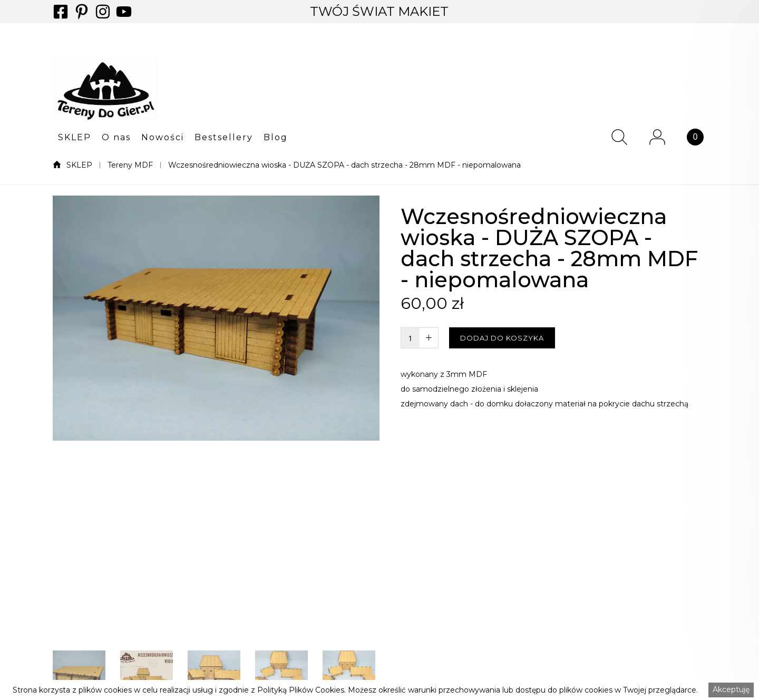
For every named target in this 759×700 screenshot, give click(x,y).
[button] (75, 137)
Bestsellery (224, 138)
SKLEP (75, 138)
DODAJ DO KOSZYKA (502, 338)
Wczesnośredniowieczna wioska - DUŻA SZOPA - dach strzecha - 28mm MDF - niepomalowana (344, 165)
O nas (116, 138)
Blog (276, 138)
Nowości (163, 138)
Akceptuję (731, 689)
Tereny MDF (130, 165)
